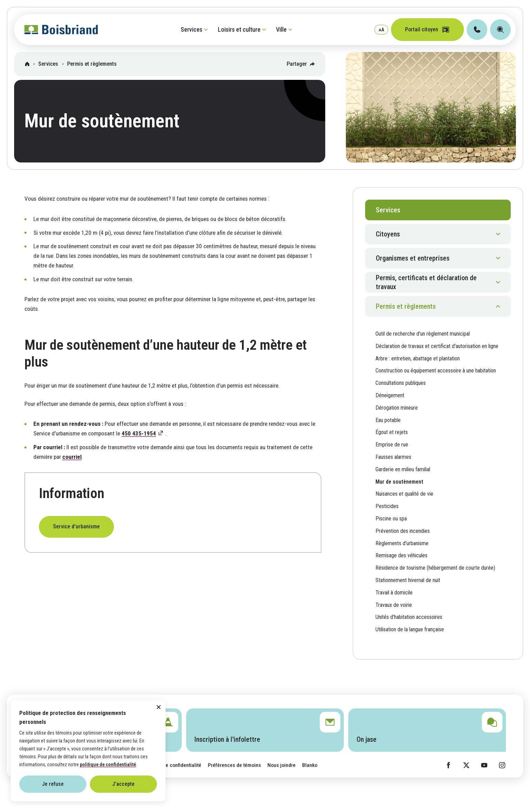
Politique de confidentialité (172, 765)
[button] (438, 234)
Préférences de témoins (234, 765)
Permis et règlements (92, 64)
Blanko (310, 765)
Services (48, 64)
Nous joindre (282, 765)
